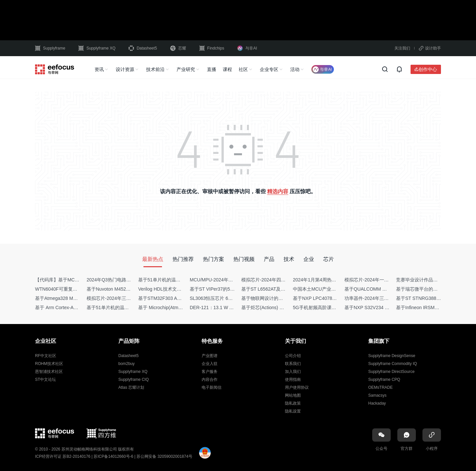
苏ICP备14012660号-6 (113, 456)
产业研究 (186, 69)
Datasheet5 (143, 48)
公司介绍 (293, 356)
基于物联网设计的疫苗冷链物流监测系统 (283, 298)
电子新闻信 (212, 387)
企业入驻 (210, 364)
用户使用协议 (297, 387)
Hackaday (377, 403)
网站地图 (293, 395)
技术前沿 (155, 69)
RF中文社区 (46, 356)
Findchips (212, 48)
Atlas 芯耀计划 (131, 387)
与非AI (247, 48)
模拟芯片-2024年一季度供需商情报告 (383, 280)
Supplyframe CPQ (384, 380)
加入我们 (293, 372)
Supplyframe (50, 48)
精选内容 (278, 191)
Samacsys (377, 395)
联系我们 (293, 364)
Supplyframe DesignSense (392, 356)
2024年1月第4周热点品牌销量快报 (328, 280)
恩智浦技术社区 (49, 372)
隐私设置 (293, 411)
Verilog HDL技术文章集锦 (164, 289)
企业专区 (269, 69)
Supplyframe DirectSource (391, 372)
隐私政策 (293, 403)
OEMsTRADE (380, 387)
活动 (295, 69)
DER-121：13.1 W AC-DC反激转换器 (228, 308)
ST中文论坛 (45, 380)
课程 (227, 69)
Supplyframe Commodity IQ (393, 364)
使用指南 (293, 380)
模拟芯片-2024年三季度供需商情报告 (125, 298)
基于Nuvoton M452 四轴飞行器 (119, 289)
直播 (212, 69)
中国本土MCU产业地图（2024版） (329, 289)
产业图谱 (210, 356)
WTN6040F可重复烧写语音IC (65, 289)
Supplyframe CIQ (134, 380)
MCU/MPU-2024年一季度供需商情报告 (230, 280)
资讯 (99, 69)
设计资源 (125, 69)
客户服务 (210, 372)
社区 (243, 69)
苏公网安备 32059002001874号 (164, 456)
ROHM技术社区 (49, 364)
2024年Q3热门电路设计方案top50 (121, 280)
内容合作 (210, 380)
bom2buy (126, 364)
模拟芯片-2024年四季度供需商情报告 (280, 280)
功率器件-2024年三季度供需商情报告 (383, 298)
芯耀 (178, 48)
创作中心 (428, 69)
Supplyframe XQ (97, 48)
